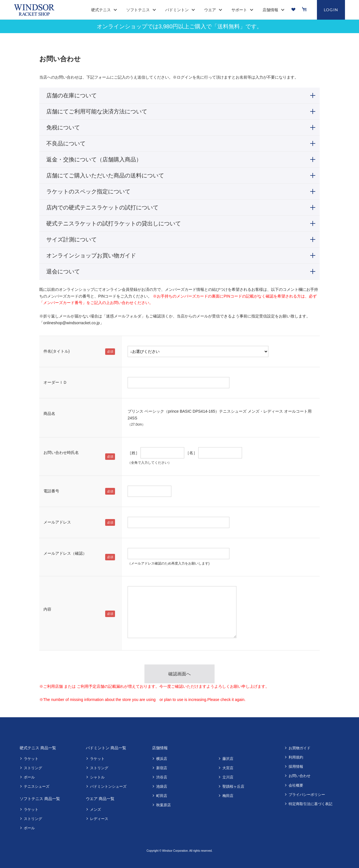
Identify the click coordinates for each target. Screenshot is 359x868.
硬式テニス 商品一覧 (38, 748)
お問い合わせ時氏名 (61, 453)
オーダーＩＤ (55, 382)
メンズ (95, 809)
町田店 (162, 796)
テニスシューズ (37, 786)
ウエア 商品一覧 (100, 799)
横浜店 (162, 759)
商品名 (49, 414)
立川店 (228, 777)
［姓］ (134, 453)
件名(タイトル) (57, 351)
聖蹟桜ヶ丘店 (233, 786)
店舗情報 (160, 748)
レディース (99, 819)
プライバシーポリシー (307, 795)
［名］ (191, 453)
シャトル (97, 777)
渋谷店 (162, 777)
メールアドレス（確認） (65, 553)
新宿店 (162, 768)
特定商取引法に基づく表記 (310, 804)
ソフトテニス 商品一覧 (40, 799)
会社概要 (296, 785)
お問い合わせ (300, 776)
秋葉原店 (164, 805)
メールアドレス (57, 522)
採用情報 (296, 767)
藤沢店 (228, 759)
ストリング (33, 768)
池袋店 (162, 786)
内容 (47, 609)
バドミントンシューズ (108, 786)
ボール (29, 777)
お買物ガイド (300, 748)
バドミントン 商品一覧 (106, 748)
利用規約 (296, 757)
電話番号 (51, 491)
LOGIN (331, 10)
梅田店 (228, 796)
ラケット (31, 759)
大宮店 (228, 768)
